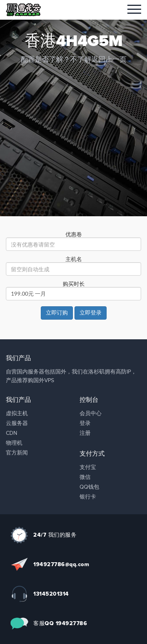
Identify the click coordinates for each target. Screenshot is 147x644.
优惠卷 (74, 235)
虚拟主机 (17, 414)
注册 (85, 433)
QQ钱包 (89, 487)
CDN (12, 433)
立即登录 (91, 313)
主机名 (74, 259)
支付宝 (88, 467)
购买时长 (74, 284)
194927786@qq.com (61, 564)
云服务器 (17, 423)
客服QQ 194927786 (60, 623)
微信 (85, 477)
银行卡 (88, 497)
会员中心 (91, 414)
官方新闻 (17, 453)
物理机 (14, 443)
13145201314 (51, 594)
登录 (85, 423)
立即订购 (57, 313)
